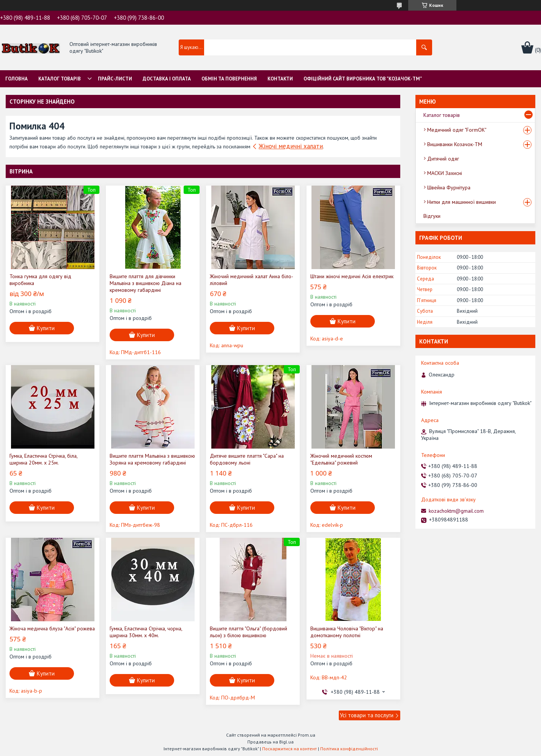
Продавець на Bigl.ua (270, 742)
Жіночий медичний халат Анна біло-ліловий (252, 280)
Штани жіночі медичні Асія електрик (352, 276)
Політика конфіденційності (349, 749)
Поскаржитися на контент (289, 749)
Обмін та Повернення (229, 79)
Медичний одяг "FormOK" (457, 130)
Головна (17, 79)
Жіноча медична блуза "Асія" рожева (52, 628)
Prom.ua (307, 735)
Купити (46, 328)
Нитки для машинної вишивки (462, 202)
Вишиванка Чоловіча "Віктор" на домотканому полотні (347, 632)
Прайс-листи (115, 79)
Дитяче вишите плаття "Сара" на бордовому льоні (247, 459)
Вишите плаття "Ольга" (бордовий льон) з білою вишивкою (248, 632)
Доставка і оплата (167, 79)
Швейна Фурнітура (449, 187)
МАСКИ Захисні (445, 173)
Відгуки (432, 216)
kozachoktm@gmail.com (456, 511)
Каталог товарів (60, 79)
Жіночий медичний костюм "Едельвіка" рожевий (341, 459)
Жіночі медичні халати (291, 146)
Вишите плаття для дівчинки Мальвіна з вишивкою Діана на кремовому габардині (145, 283)
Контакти (280, 79)
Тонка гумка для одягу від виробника (40, 280)
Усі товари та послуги (367, 715)
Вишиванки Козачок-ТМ (455, 144)
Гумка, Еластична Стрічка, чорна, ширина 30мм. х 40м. (146, 632)
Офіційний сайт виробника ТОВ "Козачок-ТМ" (363, 79)
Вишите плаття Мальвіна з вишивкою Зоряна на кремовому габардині (152, 459)
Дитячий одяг (443, 159)
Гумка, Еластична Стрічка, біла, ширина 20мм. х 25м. (43, 459)
